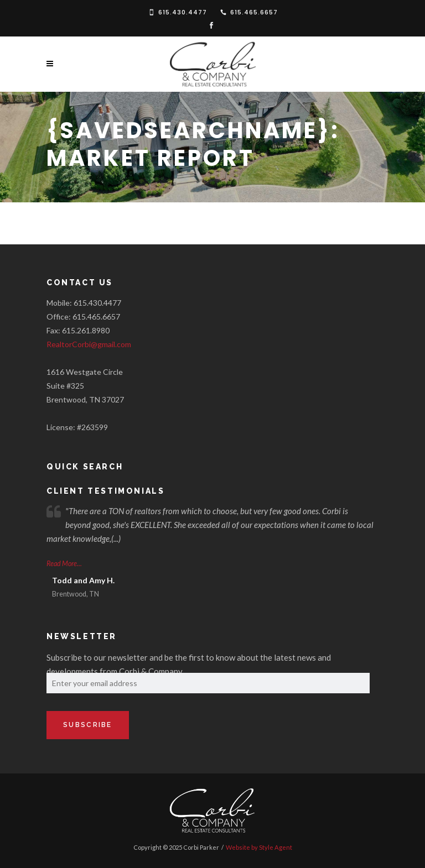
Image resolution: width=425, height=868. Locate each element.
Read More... (64, 564)
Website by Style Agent (259, 847)
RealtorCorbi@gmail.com (89, 344)
